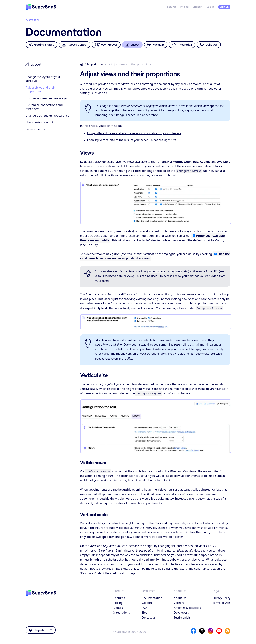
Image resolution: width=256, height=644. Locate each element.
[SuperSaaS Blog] (228, 630)
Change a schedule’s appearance (47, 116)
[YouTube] (219, 630)
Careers (179, 602)
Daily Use (209, 45)
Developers (181, 611)
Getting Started (41, 45)
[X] (202, 630)
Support (198, 7)
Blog (144, 611)
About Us (180, 597)
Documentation (152, 597)
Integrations (122, 611)
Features (171, 7)
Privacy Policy (221, 597)
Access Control (74, 45)
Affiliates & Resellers (187, 607)
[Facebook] (193, 630)
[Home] (41, 7)
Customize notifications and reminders (44, 107)
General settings (37, 129)
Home (82, 64)
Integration (182, 45)
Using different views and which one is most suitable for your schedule (134, 133)
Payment (156, 45)
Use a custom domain (40, 122)
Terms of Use (221, 602)
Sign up (224, 7)
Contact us (148, 616)
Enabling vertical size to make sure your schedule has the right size (132, 140)
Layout (104, 64)
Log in (210, 7)
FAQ (144, 607)
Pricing (184, 7)
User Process (106, 45)
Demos (118, 607)
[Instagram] (210, 630)
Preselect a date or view (117, 276)
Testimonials (182, 616)
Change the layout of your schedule (43, 79)
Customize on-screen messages (47, 98)
